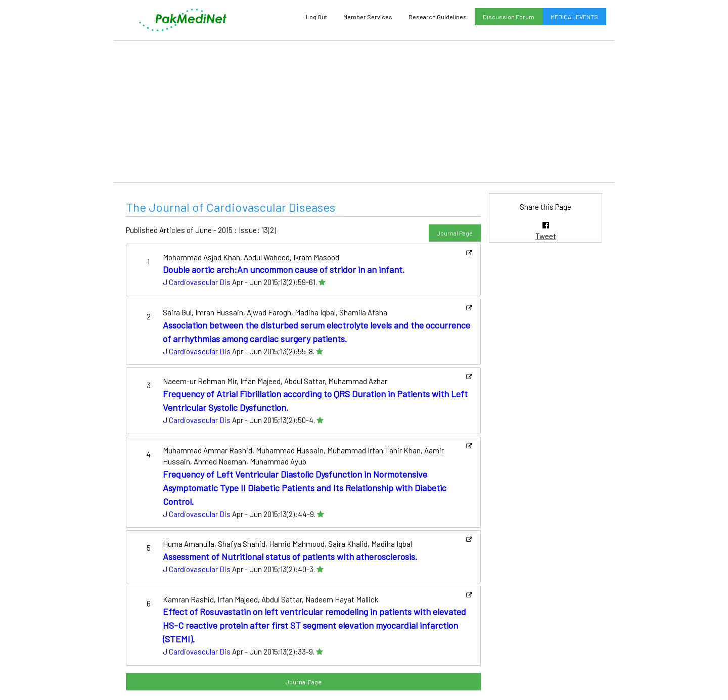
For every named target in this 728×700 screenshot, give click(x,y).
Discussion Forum (509, 17)
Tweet (546, 236)
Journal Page (455, 233)
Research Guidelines (438, 17)
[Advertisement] (364, 112)
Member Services (368, 17)
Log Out (316, 17)
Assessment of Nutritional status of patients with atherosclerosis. (290, 556)
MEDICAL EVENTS (574, 17)
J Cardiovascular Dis (197, 282)
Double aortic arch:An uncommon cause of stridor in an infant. (284, 269)
